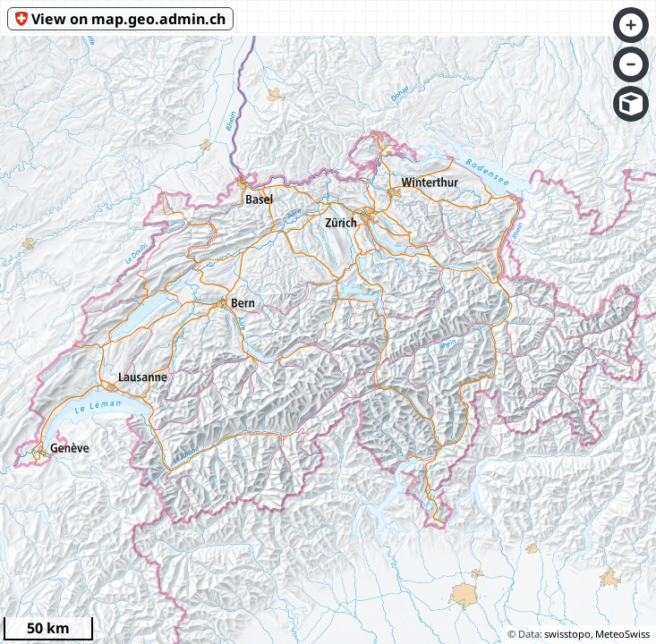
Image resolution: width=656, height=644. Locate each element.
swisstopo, (569, 634)
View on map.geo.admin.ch (128, 19)
